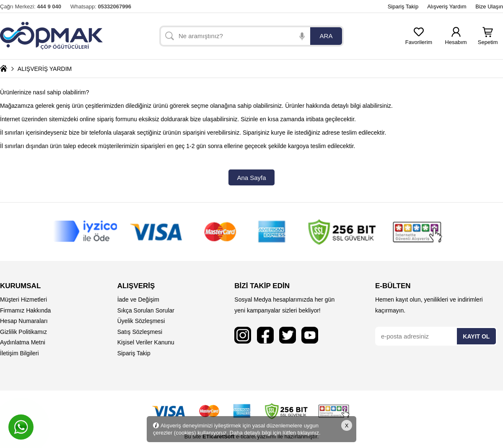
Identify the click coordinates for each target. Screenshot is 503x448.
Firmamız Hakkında (25, 310)
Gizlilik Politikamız (23, 332)
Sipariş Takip (403, 7)
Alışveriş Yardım (447, 7)
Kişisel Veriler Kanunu (146, 342)
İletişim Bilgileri (19, 353)
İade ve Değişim (138, 300)
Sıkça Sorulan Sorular (146, 310)
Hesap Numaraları (24, 321)
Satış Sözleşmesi (140, 332)
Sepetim (488, 40)
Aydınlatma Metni (23, 342)
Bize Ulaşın (489, 7)
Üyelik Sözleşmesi (141, 321)
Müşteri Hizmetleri (23, 300)
